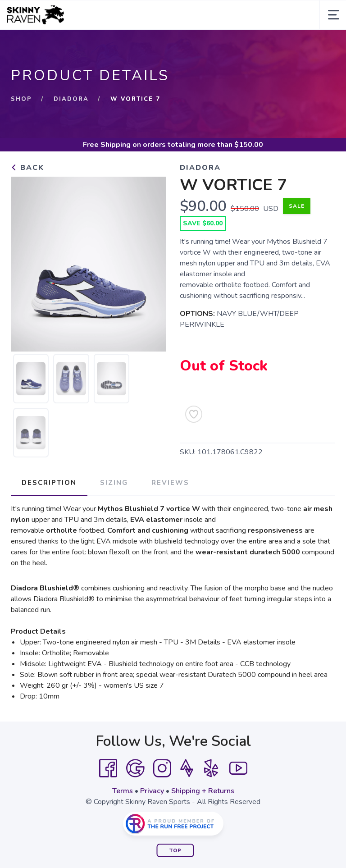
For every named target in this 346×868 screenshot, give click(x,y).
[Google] (135, 768)
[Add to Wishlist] (194, 414)
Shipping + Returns (203, 791)
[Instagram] (162, 768)
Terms (123, 791)
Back (27, 168)
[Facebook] (108, 768)
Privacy (152, 791)
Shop (21, 99)
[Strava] (187, 768)
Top (175, 851)
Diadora (71, 99)
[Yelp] (211, 768)
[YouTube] (238, 768)
